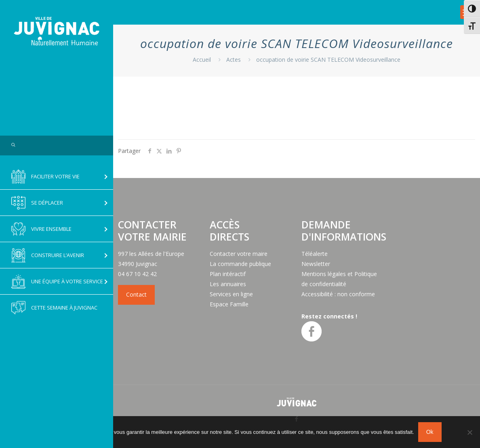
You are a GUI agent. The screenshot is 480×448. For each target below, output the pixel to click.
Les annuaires (228, 284)
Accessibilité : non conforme (338, 294)
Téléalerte (315, 254)
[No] (470, 432)
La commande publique (240, 264)
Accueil (202, 60)
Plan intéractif (228, 274)
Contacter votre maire (239, 254)
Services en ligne (231, 294)
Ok (430, 432)
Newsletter (316, 264)
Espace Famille (229, 304)
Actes (234, 60)
